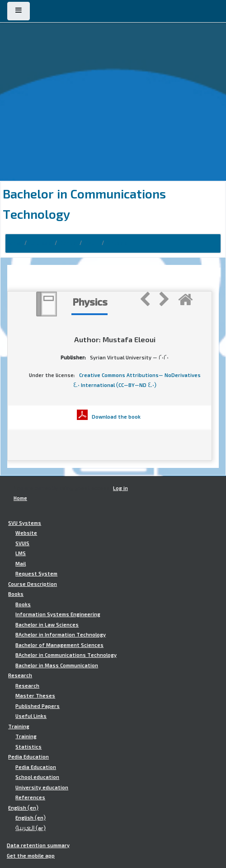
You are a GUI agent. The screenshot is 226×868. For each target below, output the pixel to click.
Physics (117, 243)
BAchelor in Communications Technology (66, 655)
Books (68, 243)
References (30, 797)
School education (37, 777)
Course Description (33, 584)
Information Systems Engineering (58, 614)
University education (42, 788)
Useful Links (31, 716)
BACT (92, 243)
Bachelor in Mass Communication (57, 665)
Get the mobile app (31, 856)
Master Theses (35, 696)
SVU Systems (25, 523)
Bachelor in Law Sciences (47, 625)
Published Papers (38, 706)
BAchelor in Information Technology (61, 635)
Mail (21, 564)
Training (19, 726)
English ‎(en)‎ (23, 808)
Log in (120, 488)
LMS (21, 553)
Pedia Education (28, 757)
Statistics (28, 747)
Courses (41, 243)
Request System (36, 574)
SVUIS (22, 543)
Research (20, 675)
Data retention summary (38, 845)
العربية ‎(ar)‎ (31, 828)
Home (14, 243)
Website (26, 533)
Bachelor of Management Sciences (59, 645)
